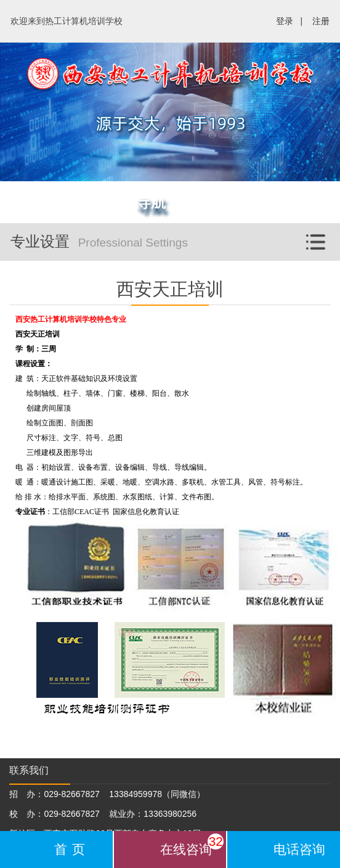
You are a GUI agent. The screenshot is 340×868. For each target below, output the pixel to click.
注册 (321, 21)
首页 (72, 849)
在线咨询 (192, 845)
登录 (285, 21)
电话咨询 (299, 849)
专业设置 (175, 237)
